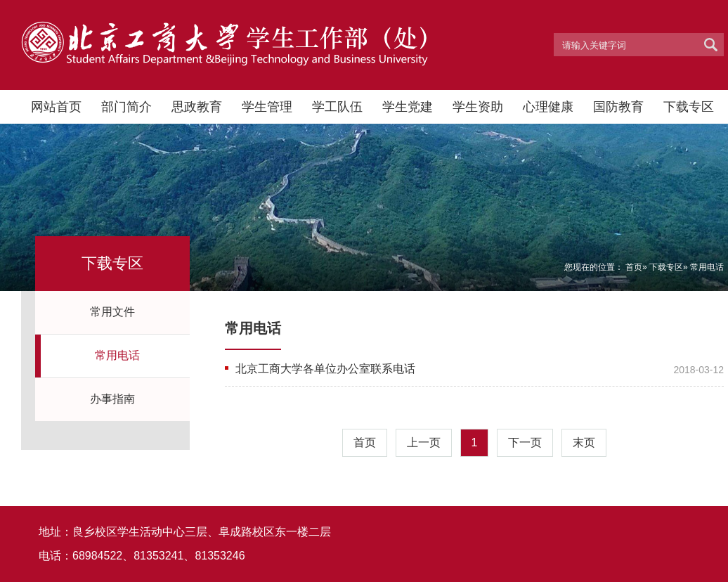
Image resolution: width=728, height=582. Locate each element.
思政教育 (197, 107)
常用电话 (117, 355)
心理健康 (548, 107)
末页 (584, 442)
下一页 (525, 442)
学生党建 (408, 107)
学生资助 (478, 107)
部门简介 (126, 107)
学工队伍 (337, 107)
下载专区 (689, 107)
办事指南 (112, 399)
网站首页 (56, 107)
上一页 (424, 442)
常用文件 (112, 312)
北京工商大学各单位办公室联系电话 (325, 369)
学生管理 (267, 107)
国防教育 (618, 107)
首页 (634, 267)
